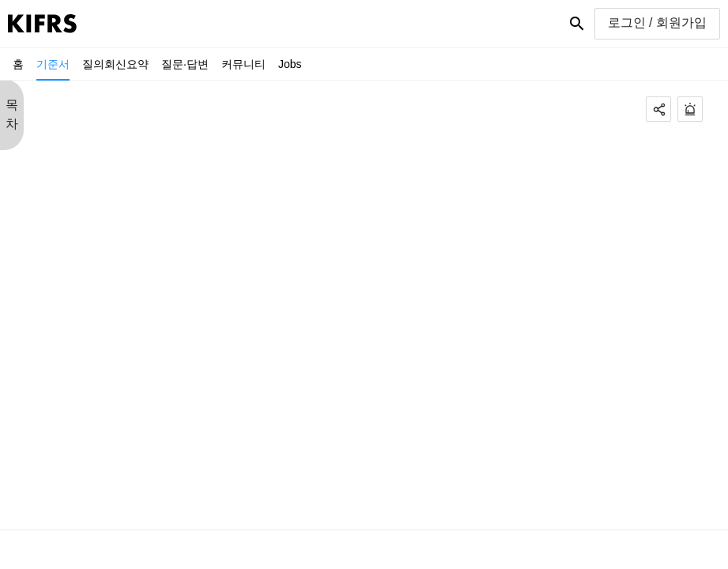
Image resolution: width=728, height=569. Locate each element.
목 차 (12, 114)
